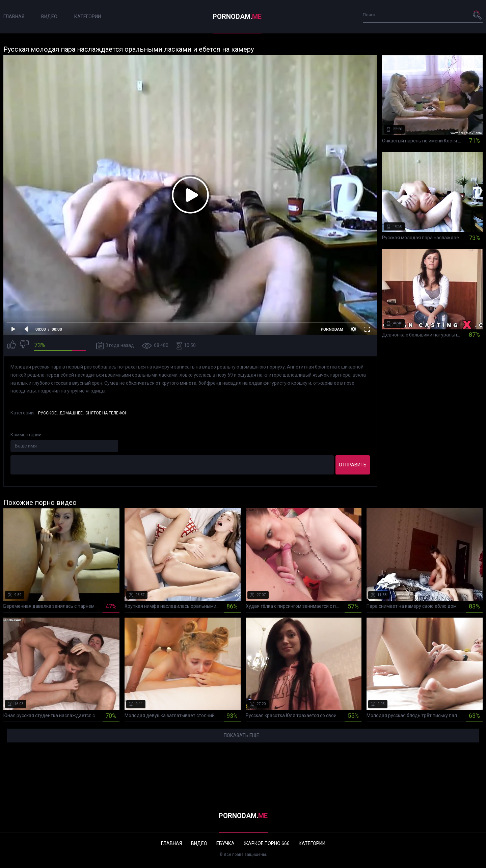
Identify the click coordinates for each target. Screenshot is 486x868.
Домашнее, (72, 413)
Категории (88, 17)
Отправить (353, 465)
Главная (14, 17)
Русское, (48, 413)
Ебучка (225, 843)
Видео (49, 17)
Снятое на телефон (106, 413)
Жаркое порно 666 (267, 843)
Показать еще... (243, 735)
